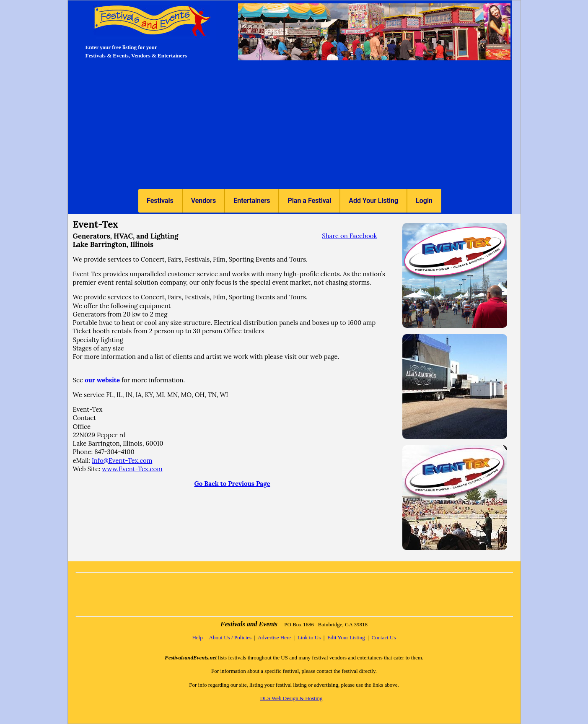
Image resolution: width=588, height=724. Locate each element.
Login (424, 201)
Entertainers (252, 201)
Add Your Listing (373, 201)
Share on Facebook (349, 236)
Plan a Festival (309, 201)
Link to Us (309, 637)
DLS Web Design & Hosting (291, 698)
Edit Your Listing (346, 637)
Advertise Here (274, 637)
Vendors (203, 201)
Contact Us (383, 637)
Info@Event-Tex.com (122, 461)
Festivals (160, 201)
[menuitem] (160, 201)
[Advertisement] (290, 126)
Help (197, 637)
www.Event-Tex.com (132, 469)
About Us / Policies (230, 637)
